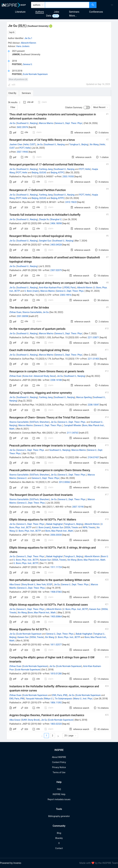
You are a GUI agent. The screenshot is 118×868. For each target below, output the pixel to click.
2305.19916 (66, 295)
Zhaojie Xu (44, 219)
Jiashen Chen (16, 144)
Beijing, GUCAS (39, 173)
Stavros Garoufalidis (32, 312)
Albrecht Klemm (28, 43)
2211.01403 (93, 359)
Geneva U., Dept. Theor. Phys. (69, 123)
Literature (20, 12)
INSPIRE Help (59, 794)
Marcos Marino (46, 123)
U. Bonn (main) (32, 291)
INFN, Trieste (89, 527)
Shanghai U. (56, 219)
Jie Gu (12, 123)
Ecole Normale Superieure (35, 74)
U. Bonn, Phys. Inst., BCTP (28, 531)
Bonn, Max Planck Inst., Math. (60, 531)
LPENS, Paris (69, 288)
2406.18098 (56, 223)
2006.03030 (56, 535)
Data (49, 16)
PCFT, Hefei (25, 148)
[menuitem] (112, 5)
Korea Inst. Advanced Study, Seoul (39, 376)
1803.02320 (56, 724)
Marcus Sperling (84, 397)
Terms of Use (59, 772)
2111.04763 (73, 433)
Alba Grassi (15, 584)
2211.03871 (93, 337)
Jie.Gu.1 (28, 38)
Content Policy (59, 762)
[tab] (16, 93)
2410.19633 (71, 202)
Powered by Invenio (11, 863)
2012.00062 (65, 482)
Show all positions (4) (18, 79)
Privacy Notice (59, 767)
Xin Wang (94, 144)
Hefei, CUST (29, 144)
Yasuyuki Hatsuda (34, 699)
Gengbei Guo (45, 241)
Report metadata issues (59, 799)
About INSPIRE (59, 757)
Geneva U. (28, 64)
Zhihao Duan (15, 312)
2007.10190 (78, 507)
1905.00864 (56, 617)
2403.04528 (56, 245)
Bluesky (59, 838)
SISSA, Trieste (71, 527)
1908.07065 (56, 592)
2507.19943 (22, 152)
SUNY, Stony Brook (30, 720)
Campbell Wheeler (72, 425)
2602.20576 (22, 127)
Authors (40, 12)
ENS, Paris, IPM (60, 695)
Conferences (96, 12)
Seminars (74, 12)
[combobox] (67, 5)
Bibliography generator (59, 816)
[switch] (87, 107)
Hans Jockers (23, 46)
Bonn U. (105, 556)
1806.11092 (56, 703)
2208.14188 (56, 380)
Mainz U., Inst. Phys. (83, 699)
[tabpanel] (59, 418)
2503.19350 (68, 177)
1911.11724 (56, 567)
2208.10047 (93, 405)
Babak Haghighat (55, 524)
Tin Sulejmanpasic (63, 699)
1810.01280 (56, 674)
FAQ (59, 789)
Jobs (56, 12)
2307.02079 (56, 270)
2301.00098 (22, 316)
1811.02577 (56, 645)
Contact (59, 848)
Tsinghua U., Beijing (79, 144)
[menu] (108, 5)
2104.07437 (93, 457)
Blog (59, 833)
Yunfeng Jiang (46, 169)
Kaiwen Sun (58, 527)
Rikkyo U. (49, 699)
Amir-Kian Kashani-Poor (50, 288)
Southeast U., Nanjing (27, 123)
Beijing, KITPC (58, 173)
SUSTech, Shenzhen (40, 422)
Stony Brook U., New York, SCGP (37, 584)
